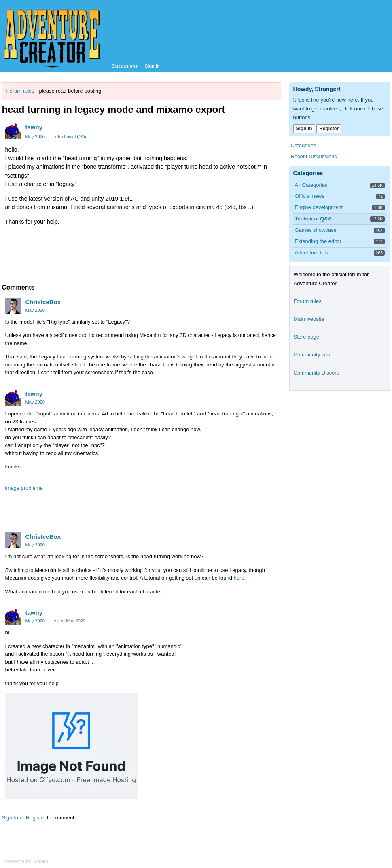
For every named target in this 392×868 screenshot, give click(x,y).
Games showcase (316, 230)
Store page (307, 337)
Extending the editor (318, 241)
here (239, 578)
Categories (304, 145)
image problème (24, 488)
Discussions (124, 66)
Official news (310, 196)
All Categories (311, 185)
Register (36, 818)
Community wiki (312, 355)
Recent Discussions (314, 156)
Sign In (152, 66)
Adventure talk (312, 253)
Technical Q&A (72, 137)
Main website (309, 319)
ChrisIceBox (43, 302)
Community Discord (317, 373)
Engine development (319, 207)
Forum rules (20, 91)
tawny (34, 127)
